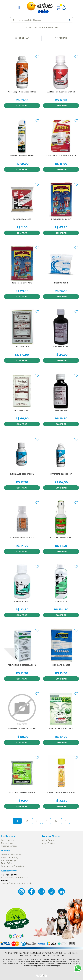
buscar (70, 20)
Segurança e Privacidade (13, 866)
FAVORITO (37, 57)
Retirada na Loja (9, 860)
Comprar (22, 106)
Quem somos (8, 840)
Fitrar (61, 38)
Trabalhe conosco (9, 846)
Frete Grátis (7, 863)
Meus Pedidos (48, 843)
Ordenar (22, 38)
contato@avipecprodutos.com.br (17, 883)
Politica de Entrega (10, 858)
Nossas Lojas (7, 843)
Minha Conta (48, 840)
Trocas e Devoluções (11, 855)
